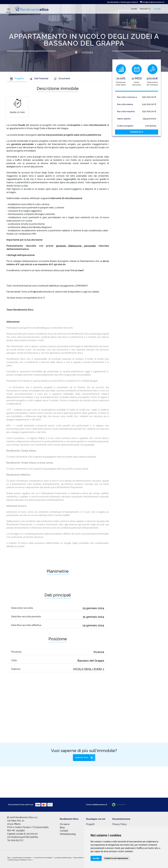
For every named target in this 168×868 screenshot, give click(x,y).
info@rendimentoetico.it (152, 2)
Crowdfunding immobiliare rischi (20, 860)
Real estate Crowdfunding (83, 858)
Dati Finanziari (39, 79)
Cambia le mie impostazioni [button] (116, 858)
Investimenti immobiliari (43, 858)
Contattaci (82, 758)
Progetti (90, 824)
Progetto (17, 79)
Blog (62, 827)
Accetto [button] (96, 858)
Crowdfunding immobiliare (22, 858)
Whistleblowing (68, 834)
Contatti (64, 831)
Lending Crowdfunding (63, 858)
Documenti (62, 79)
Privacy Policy (120, 824)
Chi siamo (65, 824)
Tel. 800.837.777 (15, 840)
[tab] (17, 79)
